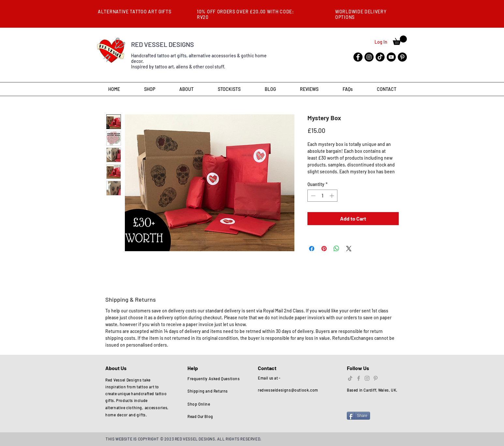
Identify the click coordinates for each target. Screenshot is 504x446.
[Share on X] (349, 249)
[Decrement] (312, 196)
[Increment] (332, 196)
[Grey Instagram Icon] (367, 378)
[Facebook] (358, 57)
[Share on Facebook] (312, 249)
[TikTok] (350, 378)
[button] (400, 40)
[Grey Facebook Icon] (359, 378)
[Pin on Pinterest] (324, 249)
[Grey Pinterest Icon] (376, 378)
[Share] (358, 416)
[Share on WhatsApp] (336, 249)
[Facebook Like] (359, 406)
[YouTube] (391, 57)
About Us (116, 368)
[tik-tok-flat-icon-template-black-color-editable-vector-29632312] (380, 57)
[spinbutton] (322, 196)
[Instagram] (369, 57)
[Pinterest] (402, 57)
